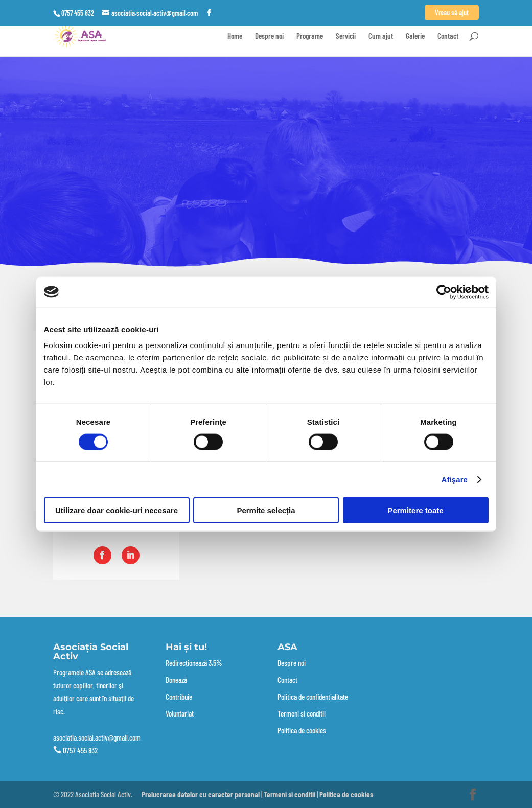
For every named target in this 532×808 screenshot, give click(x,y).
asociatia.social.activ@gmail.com (97, 737)
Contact (448, 36)
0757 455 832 (80, 750)
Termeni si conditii (302, 713)
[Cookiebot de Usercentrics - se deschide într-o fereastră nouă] (444, 292)
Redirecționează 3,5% (194, 663)
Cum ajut (381, 36)
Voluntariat (180, 713)
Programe (310, 36)
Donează (176, 680)
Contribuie (179, 697)
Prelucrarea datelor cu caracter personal (201, 794)
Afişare (455, 479)
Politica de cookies (302, 730)
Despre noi (269, 36)
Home (235, 36)
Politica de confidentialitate (313, 697)
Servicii (346, 36)
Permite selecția (266, 510)
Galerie (415, 36)
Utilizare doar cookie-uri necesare (117, 510)
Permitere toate (415, 510)
